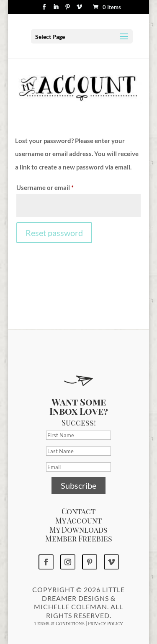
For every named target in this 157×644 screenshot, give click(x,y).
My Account (78, 521)
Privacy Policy (105, 623)
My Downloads (78, 530)
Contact (78, 511)
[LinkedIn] (56, 9)
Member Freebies (79, 539)
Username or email (58, 186)
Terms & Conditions (59, 623)
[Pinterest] (68, 9)
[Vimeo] (79, 9)
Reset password (54, 233)
